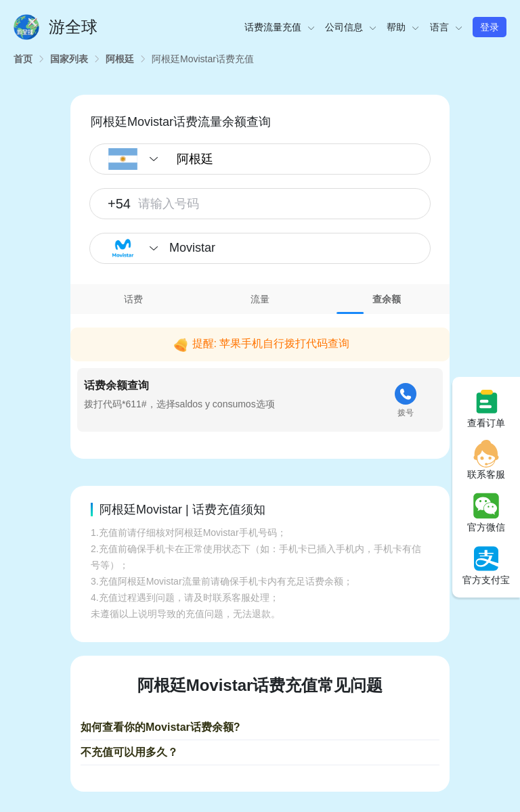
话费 (133, 299)
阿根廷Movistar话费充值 (203, 59)
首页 (23, 59)
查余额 (387, 299)
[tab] (134, 299)
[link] (23, 59)
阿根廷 (120, 59)
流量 (260, 299)
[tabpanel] (260, 377)
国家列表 (69, 59)
